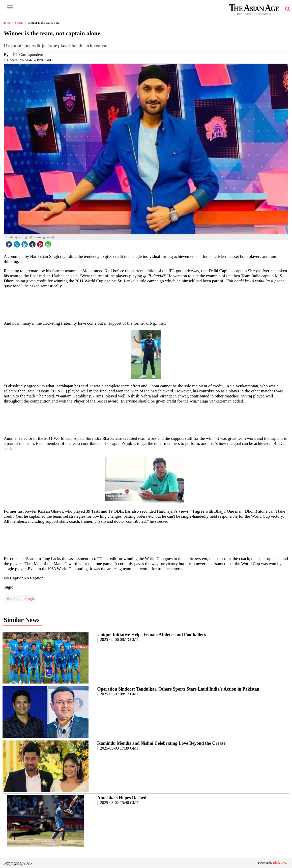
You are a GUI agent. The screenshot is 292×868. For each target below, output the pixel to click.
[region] (146, 304)
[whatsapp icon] (49, 243)
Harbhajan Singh (21, 598)
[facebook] (10, 243)
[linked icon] (25, 243)
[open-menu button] (10, 8)
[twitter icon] (17, 243)
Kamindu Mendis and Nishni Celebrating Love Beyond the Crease (162, 743)
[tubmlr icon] (33, 243)
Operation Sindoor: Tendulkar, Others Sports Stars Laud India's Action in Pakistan (178, 689)
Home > (9, 23)
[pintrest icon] (41, 243)
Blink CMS (280, 863)
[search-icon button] (287, 9)
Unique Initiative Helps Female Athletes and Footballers (152, 635)
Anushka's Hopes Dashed (122, 798)
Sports (21, 23)
